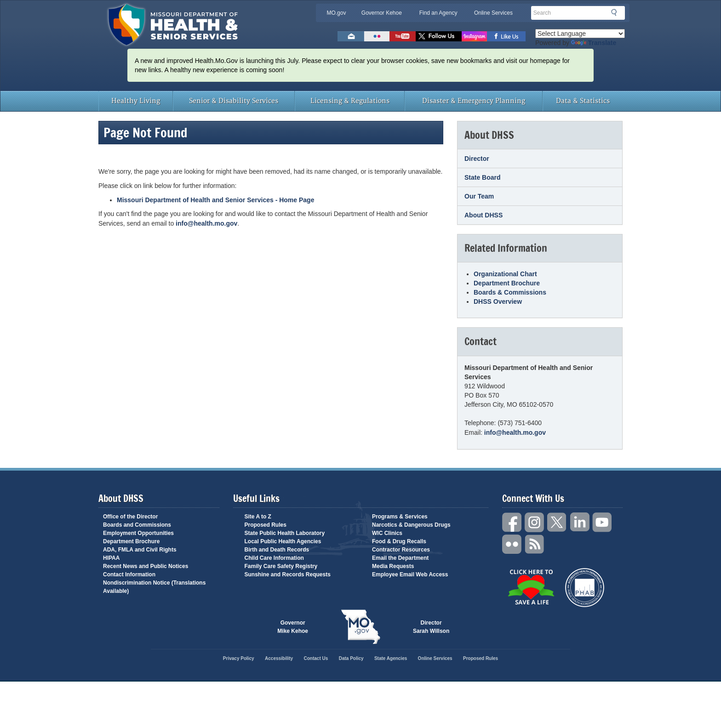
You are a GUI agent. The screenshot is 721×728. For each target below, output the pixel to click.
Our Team (479, 196)
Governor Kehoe (382, 13)
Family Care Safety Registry (281, 566)
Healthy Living (136, 101)
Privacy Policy (239, 658)
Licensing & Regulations (350, 101)
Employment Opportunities (138, 533)
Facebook (512, 522)
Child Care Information (274, 558)
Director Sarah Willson (431, 627)
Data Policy (351, 658)
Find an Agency (438, 13)
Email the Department (400, 558)
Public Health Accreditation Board (585, 588)
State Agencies (391, 658)
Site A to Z (258, 517)
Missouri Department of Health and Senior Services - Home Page (215, 200)
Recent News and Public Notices (146, 566)
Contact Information (129, 574)
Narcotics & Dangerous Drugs (411, 525)
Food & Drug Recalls (399, 541)
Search (617, 12)
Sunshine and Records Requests (288, 574)
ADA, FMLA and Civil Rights (140, 550)
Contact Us (316, 658)
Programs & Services (400, 517)
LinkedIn (580, 522)
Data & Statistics (583, 101)
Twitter (557, 522)
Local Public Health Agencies (283, 541)
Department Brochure (507, 283)
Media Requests (393, 566)
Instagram (535, 522)
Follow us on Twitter (439, 36)
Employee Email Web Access (410, 574)
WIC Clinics (387, 533)
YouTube (602, 522)
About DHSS (484, 215)
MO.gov (336, 13)
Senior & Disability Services (234, 101)
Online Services (493, 13)
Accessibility (279, 658)
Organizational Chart (505, 274)
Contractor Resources (401, 550)
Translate (594, 43)
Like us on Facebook (506, 36)
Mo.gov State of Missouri (360, 627)
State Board (483, 177)
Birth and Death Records (277, 550)
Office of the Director (130, 517)
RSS (535, 544)
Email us (351, 36)
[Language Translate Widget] (580, 34)
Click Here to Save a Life (531, 587)
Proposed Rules (266, 525)
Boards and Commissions (137, 525)
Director (477, 159)
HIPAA (111, 558)
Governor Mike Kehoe (293, 627)
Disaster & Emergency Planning (474, 101)
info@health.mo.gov (206, 223)
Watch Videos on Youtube (403, 36)
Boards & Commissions (510, 292)
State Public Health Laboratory (285, 533)
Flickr (377, 36)
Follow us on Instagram (474, 36)
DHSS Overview (498, 301)
